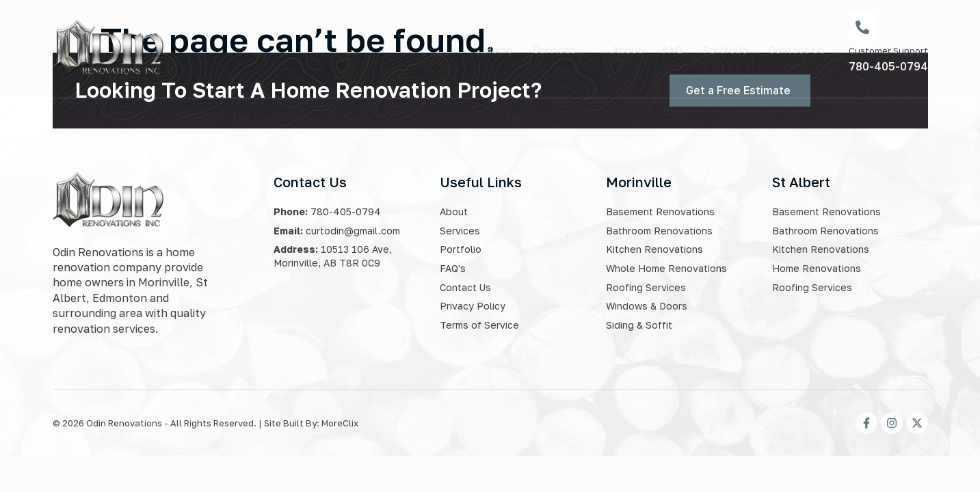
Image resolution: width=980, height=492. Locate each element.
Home (495, 49)
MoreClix (340, 423)
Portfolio (725, 49)
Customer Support (888, 51)
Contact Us (796, 49)
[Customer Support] (862, 27)
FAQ (672, 49)
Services (558, 49)
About (626, 49)
